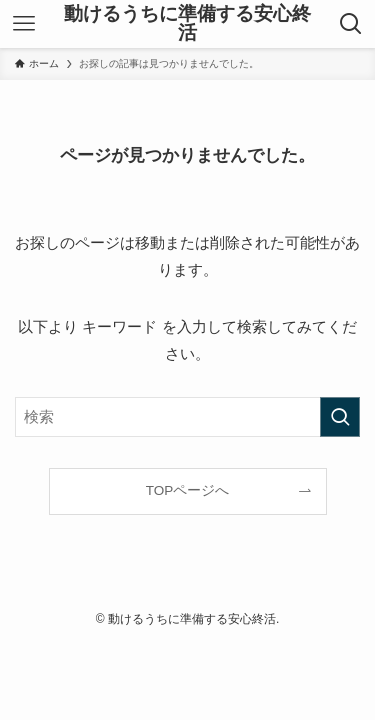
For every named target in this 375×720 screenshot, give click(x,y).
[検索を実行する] (340, 417)
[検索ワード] (187, 417)
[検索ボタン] (351, 24)
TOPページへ (188, 490)
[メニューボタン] (24, 24)
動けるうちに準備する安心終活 (187, 24)
